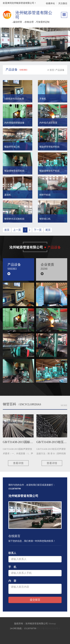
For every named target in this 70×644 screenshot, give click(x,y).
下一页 (38, 230)
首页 (52, 70)
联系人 (12, 553)
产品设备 (60, 70)
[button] (18, 91)
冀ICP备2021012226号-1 (48, 628)
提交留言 (35, 600)
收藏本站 (50, 3)
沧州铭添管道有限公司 (34, 15)
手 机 (12, 567)
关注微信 (63, 3)
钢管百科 (10, 404)
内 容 (12, 581)
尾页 (48, 230)
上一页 (17, 230)
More (64, 405)
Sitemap (52, 624)
